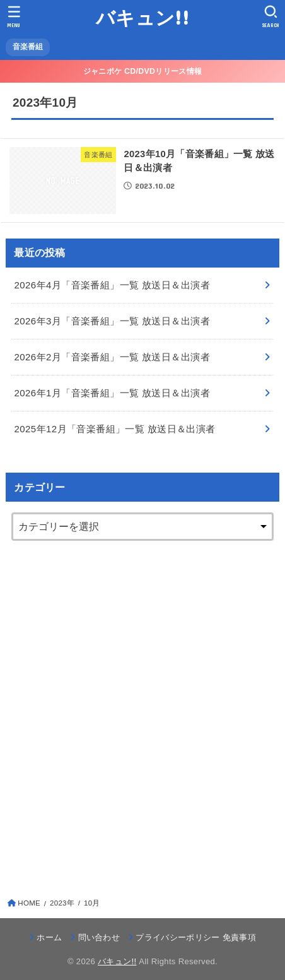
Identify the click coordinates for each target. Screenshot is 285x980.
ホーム (49, 937)
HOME (29, 903)
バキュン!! (142, 17)
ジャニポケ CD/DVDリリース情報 (142, 71)
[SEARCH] (271, 16)
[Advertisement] (142, 710)
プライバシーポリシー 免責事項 (196, 937)
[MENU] (14, 16)
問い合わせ (99, 937)
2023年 (62, 903)
